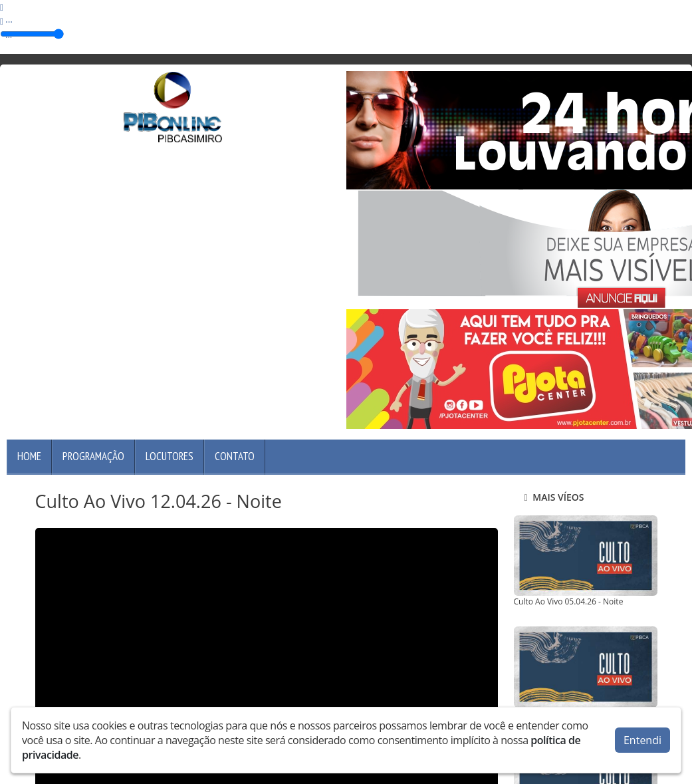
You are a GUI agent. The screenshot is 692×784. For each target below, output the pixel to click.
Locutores (170, 456)
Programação (93, 456)
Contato (235, 456)
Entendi (642, 740)
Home (29, 456)
